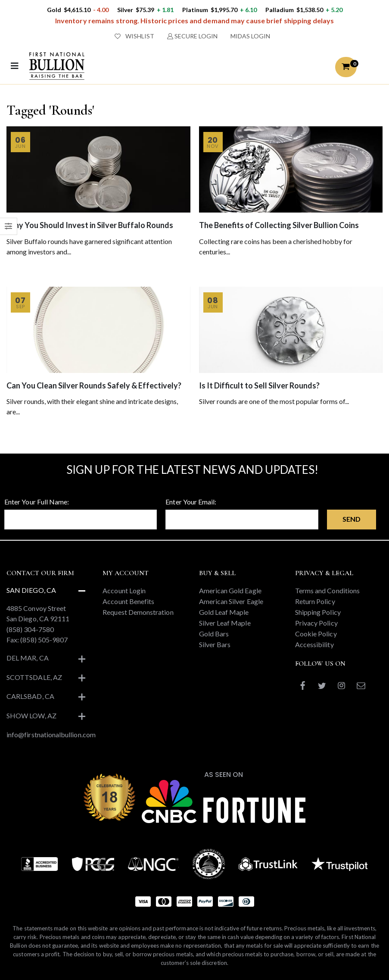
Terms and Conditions (327, 590)
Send (352, 519)
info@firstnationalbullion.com (51, 734)
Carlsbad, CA (30, 696)
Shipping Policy (318, 612)
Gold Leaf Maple (224, 612)
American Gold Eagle (230, 590)
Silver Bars (215, 644)
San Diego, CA (31, 590)
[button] (346, 67)
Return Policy (315, 601)
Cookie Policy (316, 634)
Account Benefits (128, 601)
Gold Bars (214, 634)
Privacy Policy (316, 623)
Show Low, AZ (31, 715)
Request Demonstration (138, 612)
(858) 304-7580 (30, 629)
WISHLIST (134, 36)
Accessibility (314, 644)
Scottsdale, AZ (34, 677)
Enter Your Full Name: (37, 502)
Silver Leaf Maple (225, 623)
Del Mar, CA (28, 658)
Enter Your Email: (191, 502)
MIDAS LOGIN (250, 36)
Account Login (124, 590)
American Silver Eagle (231, 601)
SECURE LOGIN (192, 36)
